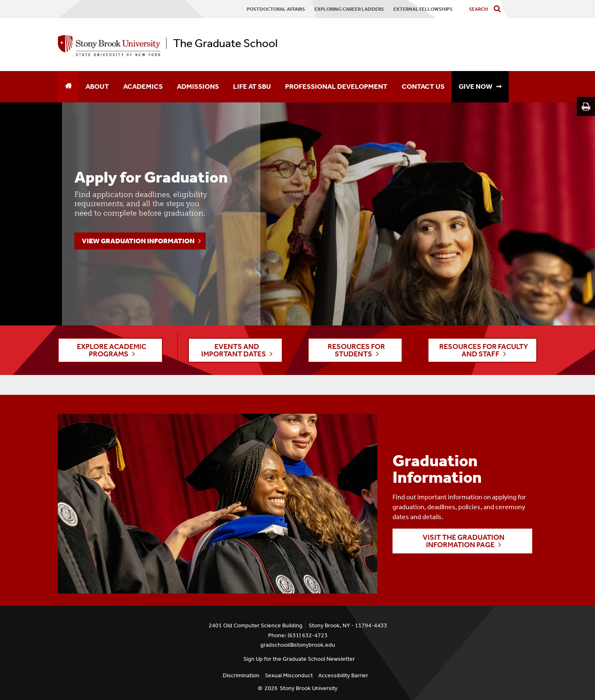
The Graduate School (225, 43)
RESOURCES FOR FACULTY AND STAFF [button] (484, 350)
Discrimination (241, 675)
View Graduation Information (138, 241)
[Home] (68, 87)
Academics (143, 86)
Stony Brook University (309, 688)
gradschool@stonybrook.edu (298, 645)
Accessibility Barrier (343, 675)
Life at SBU (252, 86)
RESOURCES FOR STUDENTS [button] (356, 350)
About (97, 86)
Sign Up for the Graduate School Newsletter (299, 659)
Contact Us (423, 86)
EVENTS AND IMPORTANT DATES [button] (234, 350)
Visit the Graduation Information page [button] (464, 541)
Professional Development (336, 86)
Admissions (198, 86)
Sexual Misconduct (289, 675)
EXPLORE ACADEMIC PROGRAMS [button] (112, 350)
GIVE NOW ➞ (480, 86)
